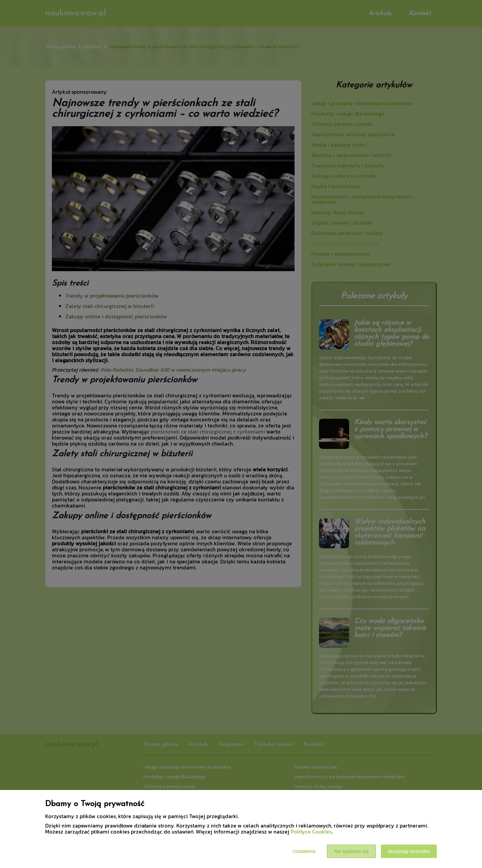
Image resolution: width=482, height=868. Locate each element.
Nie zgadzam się (351, 851)
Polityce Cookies (311, 832)
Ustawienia (304, 851)
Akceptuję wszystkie (409, 851)
